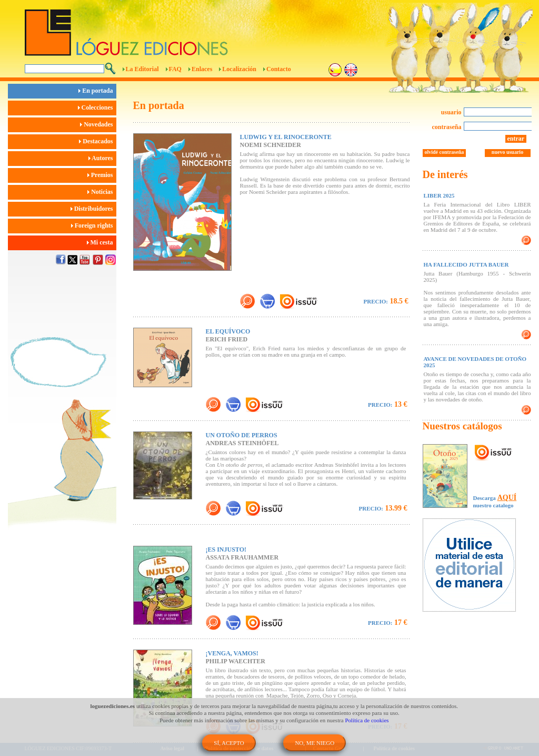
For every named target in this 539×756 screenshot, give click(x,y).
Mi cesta (102, 242)
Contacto (279, 69)
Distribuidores (93, 209)
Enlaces (202, 69)
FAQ (175, 69)
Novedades (98, 124)
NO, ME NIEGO (315, 743)
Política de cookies (367, 720)
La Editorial (142, 69)
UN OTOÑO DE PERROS (242, 435)
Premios (102, 175)
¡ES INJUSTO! (226, 549)
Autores (102, 158)
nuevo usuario (507, 152)
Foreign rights (94, 225)
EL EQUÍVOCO (228, 331)
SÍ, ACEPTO (229, 743)
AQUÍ (507, 498)
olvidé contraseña (445, 152)
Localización (239, 69)
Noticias (102, 192)
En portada (97, 91)
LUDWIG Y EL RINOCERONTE (286, 137)
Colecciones (97, 107)
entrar (516, 139)
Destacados (97, 141)
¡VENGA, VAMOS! (232, 653)
